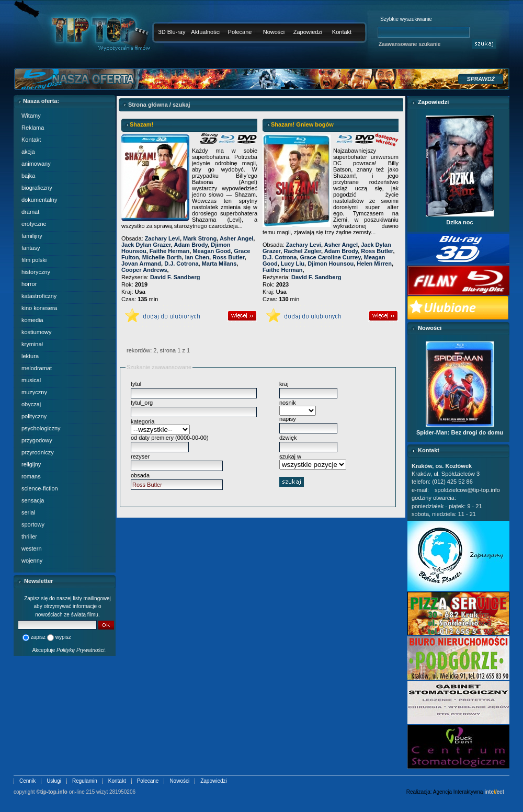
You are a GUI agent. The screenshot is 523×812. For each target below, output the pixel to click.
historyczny (36, 272)
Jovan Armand (141, 264)
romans (31, 476)
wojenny (32, 561)
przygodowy (37, 440)
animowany (36, 164)
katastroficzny (39, 296)
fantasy (31, 248)
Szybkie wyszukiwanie (406, 19)
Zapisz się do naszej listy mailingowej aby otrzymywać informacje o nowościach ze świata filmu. (67, 607)
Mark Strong (200, 238)
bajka (28, 176)
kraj (284, 384)
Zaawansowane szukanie (410, 44)
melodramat (37, 368)
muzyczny (34, 392)
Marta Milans (219, 264)
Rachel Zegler (302, 251)
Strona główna (148, 105)
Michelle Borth (162, 257)
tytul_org (142, 403)
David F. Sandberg (175, 277)
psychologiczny (41, 428)
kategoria (143, 421)
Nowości (274, 32)
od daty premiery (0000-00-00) (170, 438)
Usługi (54, 781)
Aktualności (206, 32)
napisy (288, 419)
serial (28, 512)
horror (29, 284)
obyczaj (31, 404)
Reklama (33, 128)
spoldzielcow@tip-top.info (467, 490)
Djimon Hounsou (331, 264)
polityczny (34, 416)
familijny (32, 236)
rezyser (140, 456)
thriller (29, 536)
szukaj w (290, 456)
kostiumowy (36, 332)
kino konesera (39, 308)
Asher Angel (236, 238)
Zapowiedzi (308, 32)
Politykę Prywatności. (81, 650)
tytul (136, 384)
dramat (30, 212)
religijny (31, 464)
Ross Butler (228, 257)
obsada (140, 475)
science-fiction (40, 488)
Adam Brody (191, 245)
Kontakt (342, 32)
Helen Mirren (374, 264)
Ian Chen (197, 257)
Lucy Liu (293, 264)
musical (31, 380)
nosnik (288, 403)
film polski (34, 260)
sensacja (33, 500)
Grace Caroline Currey (331, 257)
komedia (32, 320)
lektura (30, 356)
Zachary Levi (162, 238)
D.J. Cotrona (181, 264)
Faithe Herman (169, 251)
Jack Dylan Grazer (146, 245)
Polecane (240, 32)
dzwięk (288, 438)
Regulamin (85, 781)
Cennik (27, 781)
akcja (28, 152)
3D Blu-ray (172, 32)
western (32, 548)
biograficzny (37, 188)
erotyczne (34, 224)
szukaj (181, 105)
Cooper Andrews (144, 270)
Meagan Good (212, 251)
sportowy (33, 524)
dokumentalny (39, 200)
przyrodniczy (38, 452)
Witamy (31, 116)
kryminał (32, 344)
